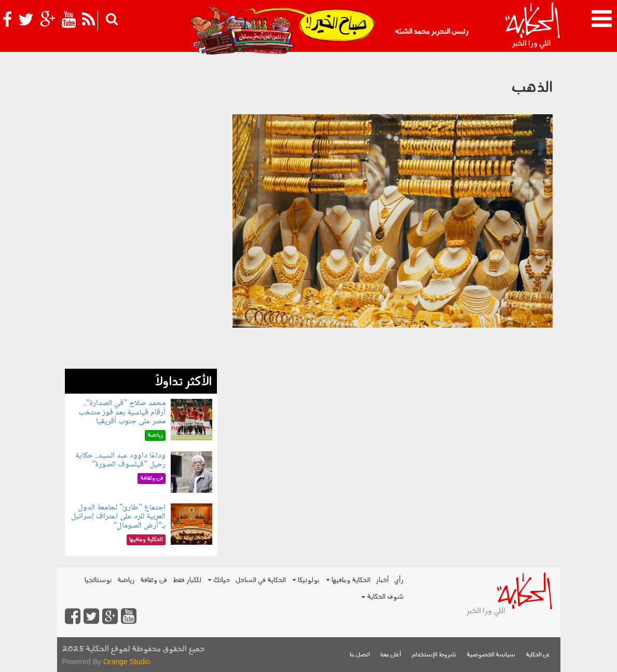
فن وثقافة (154, 580)
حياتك (219, 580)
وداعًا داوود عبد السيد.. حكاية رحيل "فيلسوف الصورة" (120, 460)
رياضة (126, 580)
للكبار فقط (187, 580)
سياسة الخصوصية (491, 655)
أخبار (382, 580)
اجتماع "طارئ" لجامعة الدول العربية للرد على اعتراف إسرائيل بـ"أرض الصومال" (118, 517)
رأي (399, 580)
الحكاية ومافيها (348, 580)
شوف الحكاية (382, 597)
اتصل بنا (360, 655)
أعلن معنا (391, 655)
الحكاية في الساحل (260, 580)
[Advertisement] (141, 213)
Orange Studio (127, 662)
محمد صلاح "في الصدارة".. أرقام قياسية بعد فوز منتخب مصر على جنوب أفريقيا (122, 412)
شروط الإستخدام (434, 655)
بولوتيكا (306, 580)
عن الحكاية (538, 655)
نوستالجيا (98, 580)
